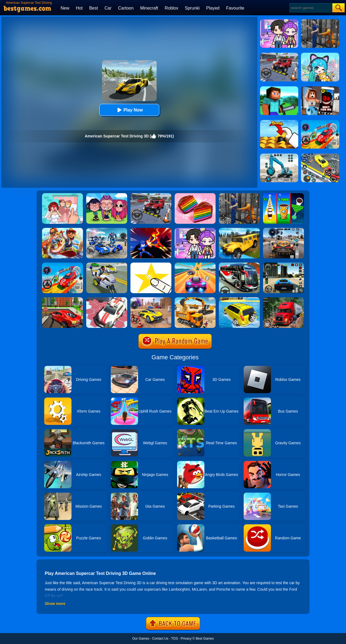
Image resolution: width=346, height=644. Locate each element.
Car (108, 8)
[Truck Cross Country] (239, 230)
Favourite (235, 8)
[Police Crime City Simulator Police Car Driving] (107, 264)
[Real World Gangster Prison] (239, 195)
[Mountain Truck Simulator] (284, 299)
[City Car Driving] (284, 230)
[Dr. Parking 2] (151, 195)
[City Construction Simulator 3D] (195, 299)
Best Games (205, 639)
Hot (79, 8)
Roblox (171, 8)
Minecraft (149, 8)
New (65, 8)
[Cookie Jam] (195, 195)
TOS (174, 639)
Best (94, 8)
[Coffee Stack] (284, 195)
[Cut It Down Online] (151, 264)
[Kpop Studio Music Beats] (107, 195)
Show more (55, 604)
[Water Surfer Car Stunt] (239, 299)
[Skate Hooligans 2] (62, 230)
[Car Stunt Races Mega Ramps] (62, 264)
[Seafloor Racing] (62, 299)
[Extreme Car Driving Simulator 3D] (284, 264)
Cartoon (126, 8)
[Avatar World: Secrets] (195, 230)
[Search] (311, 8)
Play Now (129, 110)
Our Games (141, 639)
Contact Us (160, 639)
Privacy (186, 639)
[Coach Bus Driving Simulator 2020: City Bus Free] (239, 264)
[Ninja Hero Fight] (151, 230)
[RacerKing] (107, 299)
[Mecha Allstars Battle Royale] (107, 230)
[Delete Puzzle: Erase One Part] (62, 195)
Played (213, 8)
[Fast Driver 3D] (151, 299)
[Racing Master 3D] (195, 264)
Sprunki (192, 8)
